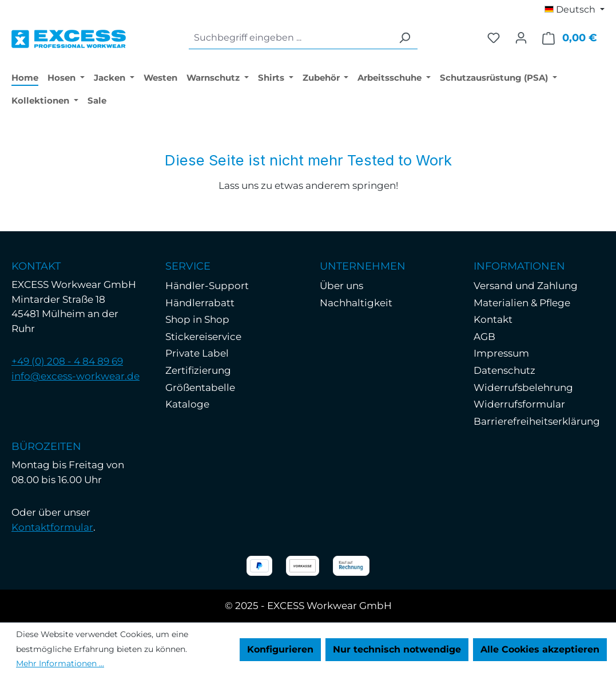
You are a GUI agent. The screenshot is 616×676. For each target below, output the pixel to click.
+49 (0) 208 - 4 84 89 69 (67, 361)
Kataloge (187, 404)
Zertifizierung (198, 370)
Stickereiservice (203, 337)
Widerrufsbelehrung (523, 388)
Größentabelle (200, 388)
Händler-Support (207, 286)
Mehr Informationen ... (60, 663)
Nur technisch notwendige (397, 649)
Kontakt (493, 319)
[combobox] (290, 38)
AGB (484, 337)
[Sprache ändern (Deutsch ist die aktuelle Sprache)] (575, 10)
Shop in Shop (197, 319)
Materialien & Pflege (522, 303)
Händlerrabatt (200, 303)
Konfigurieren (280, 649)
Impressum (501, 353)
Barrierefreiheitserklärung (537, 421)
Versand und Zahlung (526, 286)
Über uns (341, 286)
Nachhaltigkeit (356, 303)
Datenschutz (504, 370)
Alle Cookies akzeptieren (540, 649)
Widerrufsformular (519, 404)
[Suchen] (404, 38)
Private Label (197, 353)
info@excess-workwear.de (75, 376)
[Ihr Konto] (521, 38)
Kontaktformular (52, 527)
